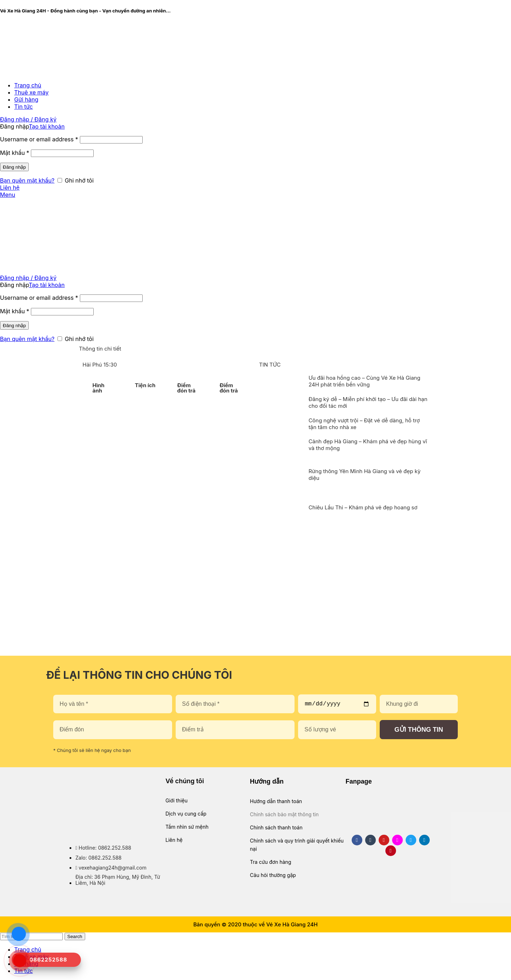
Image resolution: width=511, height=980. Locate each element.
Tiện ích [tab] (145, 385)
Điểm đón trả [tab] (186, 388)
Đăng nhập (14, 167)
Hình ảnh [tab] (99, 388)
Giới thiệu (176, 800)
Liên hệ (10, 188)
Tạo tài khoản (47, 126)
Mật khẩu (15, 153)
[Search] (31, 936)
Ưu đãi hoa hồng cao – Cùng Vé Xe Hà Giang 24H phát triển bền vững (364, 381)
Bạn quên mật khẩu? (27, 180)
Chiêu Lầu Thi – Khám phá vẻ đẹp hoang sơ (363, 507)
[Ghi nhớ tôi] (60, 180)
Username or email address (39, 139)
